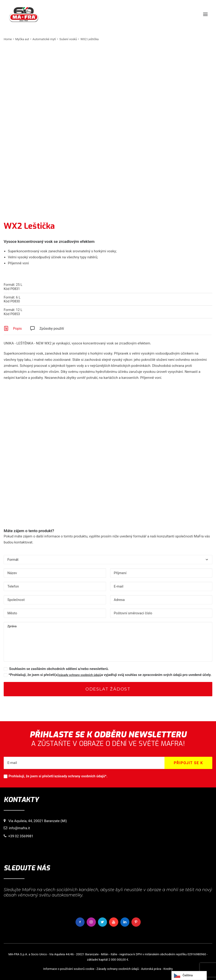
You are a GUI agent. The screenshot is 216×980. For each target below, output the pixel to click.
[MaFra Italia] (24, 14)
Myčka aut (22, 39)
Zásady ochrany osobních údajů (118, 969)
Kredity (168, 969)
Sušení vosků (68, 39)
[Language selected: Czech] (189, 975)
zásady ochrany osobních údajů (80, 675)
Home (8, 39)
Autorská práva (151, 969)
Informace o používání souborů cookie (69, 969)
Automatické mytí (44, 39)
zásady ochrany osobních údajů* (81, 776)
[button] (205, 14)
